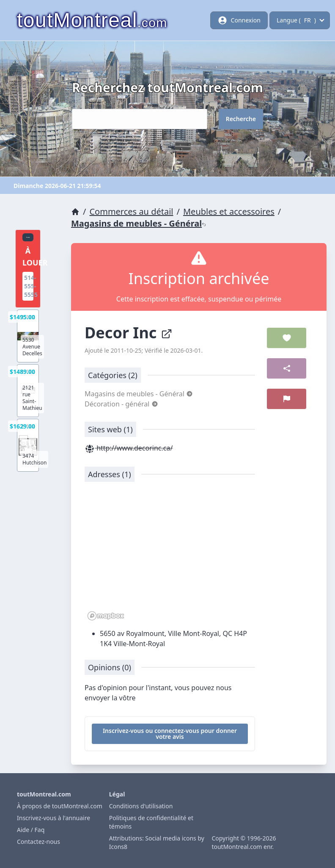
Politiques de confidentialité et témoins (151, 822)
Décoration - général (121, 404)
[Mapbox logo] (106, 616)
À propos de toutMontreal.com (60, 806)
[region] (170, 556)
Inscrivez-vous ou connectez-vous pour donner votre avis (170, 734)
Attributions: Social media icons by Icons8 (157, 842)
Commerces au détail (131, 211)
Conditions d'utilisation (141, 806)
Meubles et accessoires (229, 211)
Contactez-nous (38, 842)
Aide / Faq (31, 830)
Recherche (241, 119)
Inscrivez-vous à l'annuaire (54, 818)
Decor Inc (129, 333)
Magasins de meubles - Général (139, 223)
